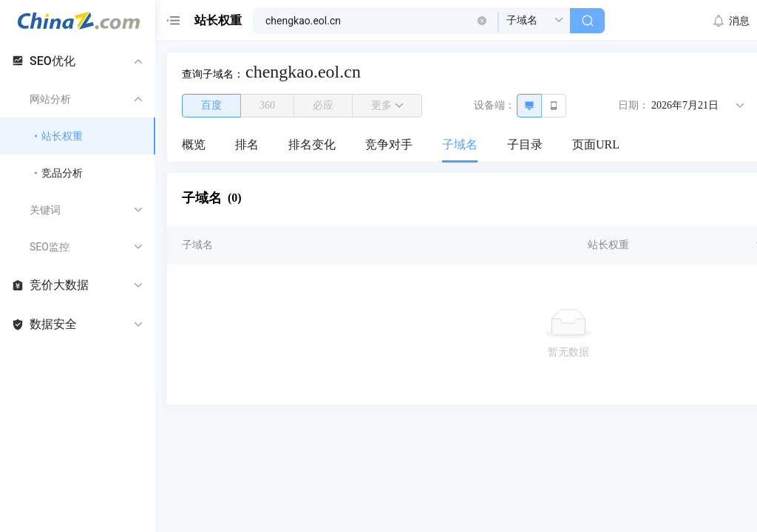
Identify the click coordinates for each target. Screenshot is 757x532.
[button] (482, 21)
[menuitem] (194, 146)
